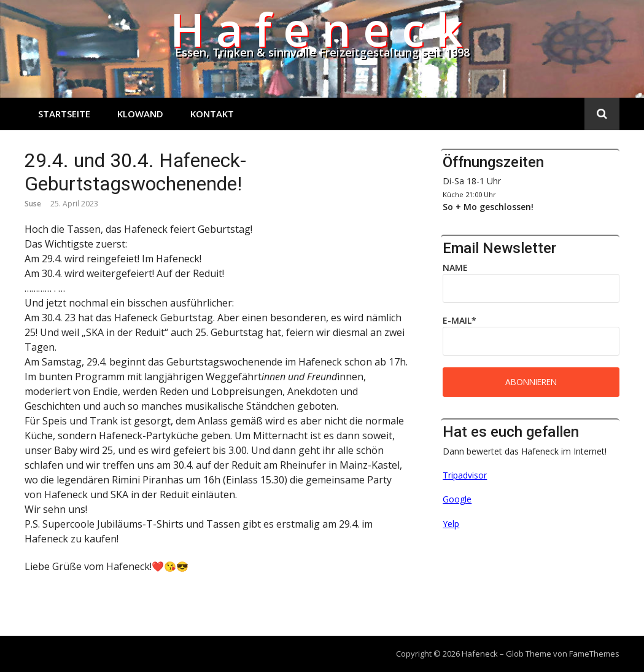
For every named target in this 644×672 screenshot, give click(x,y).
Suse (33, 204)
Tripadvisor (465, 475)
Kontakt (212, 114)
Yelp (451, 524)
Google (457, 499)
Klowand (140, 114)
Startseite (64, 114)
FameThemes (594, 654)
